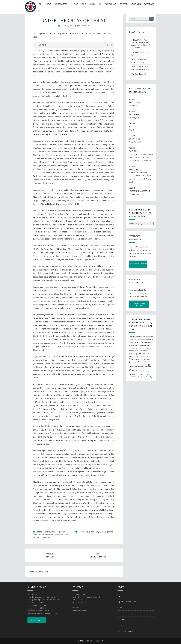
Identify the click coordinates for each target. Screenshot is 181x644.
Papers (92, 4)
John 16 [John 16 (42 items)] (131, 345)
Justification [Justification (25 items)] (142, 345)
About (49, 4)
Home (40, 4)
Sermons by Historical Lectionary (48, 535)
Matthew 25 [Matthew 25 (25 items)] (132, 354)
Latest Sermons (79, 4)
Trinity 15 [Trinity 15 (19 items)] (136, 377)
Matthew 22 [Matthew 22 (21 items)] (145, 351)
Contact (123, 4)
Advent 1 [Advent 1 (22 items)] (131, 337)
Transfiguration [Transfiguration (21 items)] (133, 374)
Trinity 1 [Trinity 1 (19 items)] (140, 374)
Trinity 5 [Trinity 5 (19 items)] (131, 377)
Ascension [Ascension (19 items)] (147, 337)
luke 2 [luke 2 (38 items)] (135, 348)
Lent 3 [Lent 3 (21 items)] (130, 348)
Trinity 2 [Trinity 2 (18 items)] (144, 374)
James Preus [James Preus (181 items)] (140, 342)
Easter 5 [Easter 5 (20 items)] (132, 339)
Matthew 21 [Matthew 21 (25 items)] (138, 351)
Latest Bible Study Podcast (142, 4)
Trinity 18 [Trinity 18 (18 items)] (141, 377)
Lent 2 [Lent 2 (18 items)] (152, 345)
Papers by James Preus (127, 602)
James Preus (83, 26)
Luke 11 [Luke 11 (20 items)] (139, 348)
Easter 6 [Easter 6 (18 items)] (137, 339)
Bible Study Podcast (108, 4)
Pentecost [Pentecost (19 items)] (149, 359)
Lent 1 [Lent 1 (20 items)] (148, 345)
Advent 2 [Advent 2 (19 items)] (136, 337)
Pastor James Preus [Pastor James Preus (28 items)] (140, 359)
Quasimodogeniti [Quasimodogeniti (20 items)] (133, 362)
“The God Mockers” (138, 74)
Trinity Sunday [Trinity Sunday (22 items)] (148, 377)
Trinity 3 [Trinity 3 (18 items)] (149, 374)
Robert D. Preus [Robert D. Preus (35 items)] (142, 366)
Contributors (61, 4)
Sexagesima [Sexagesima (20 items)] (149, 371)
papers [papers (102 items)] (139, 353)
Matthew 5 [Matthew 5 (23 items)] (149, 348)
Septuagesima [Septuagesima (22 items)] (141, 371)
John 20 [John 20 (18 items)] (136, 345)
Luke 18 (95, 532)
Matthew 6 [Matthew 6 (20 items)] (132, 351)
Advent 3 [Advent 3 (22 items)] (141, 337)
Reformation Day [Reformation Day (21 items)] (143, 362)
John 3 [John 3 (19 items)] (149, 343)
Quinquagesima (58, 532)
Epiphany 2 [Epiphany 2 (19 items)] (142, 339)
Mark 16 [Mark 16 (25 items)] (144, 348)
